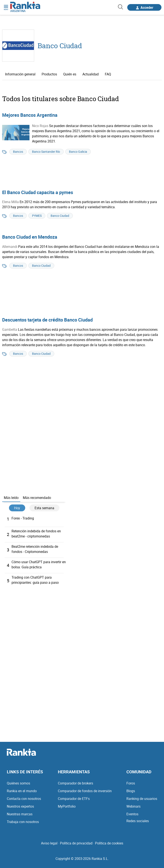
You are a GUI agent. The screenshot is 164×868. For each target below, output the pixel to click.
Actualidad (91, 74)
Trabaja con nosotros (23, 822)
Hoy (17, 508)
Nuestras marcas (20, 814)
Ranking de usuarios (142, 799)
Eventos (132, 814)
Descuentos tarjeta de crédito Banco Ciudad (47, 320)
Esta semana (44, 508)
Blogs (131, 791)
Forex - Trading (23, 518)
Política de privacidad (76, 843)
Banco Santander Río (46, 152)
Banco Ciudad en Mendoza (30, 237)
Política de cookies (109, 843)
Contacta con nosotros (24, 799)
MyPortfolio (67, 806)
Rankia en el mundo (22, 791)
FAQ (108, 74)
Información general (20, 74)
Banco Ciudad (60, 46)
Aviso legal (49, 843)
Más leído (11, 498)
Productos (49, 74)
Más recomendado (37, 498)
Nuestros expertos (20, 806)
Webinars (133, 806)
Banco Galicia (78, 152)
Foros (131, 783)
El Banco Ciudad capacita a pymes (38, 192)
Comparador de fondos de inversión (85, 791)
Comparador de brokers (75, 783)
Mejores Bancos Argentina (30, 115)
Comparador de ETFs (74, 799)
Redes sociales (138, 821)
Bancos (18, 152)
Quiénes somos (18, 783)
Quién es (70, 74)
